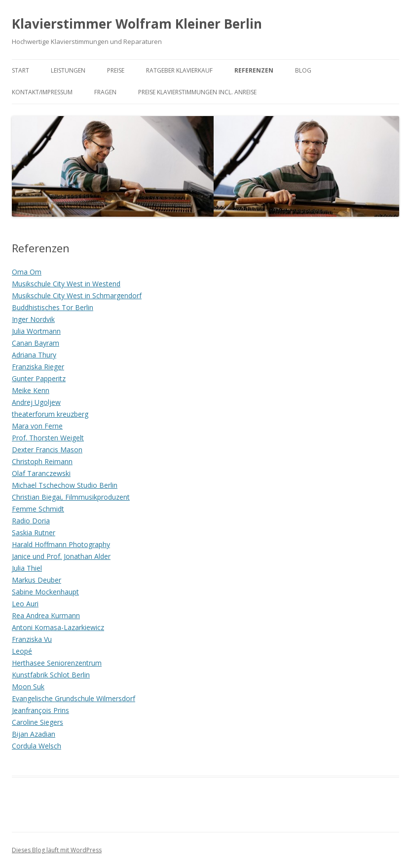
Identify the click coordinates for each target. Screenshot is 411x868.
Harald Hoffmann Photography (61, 544)
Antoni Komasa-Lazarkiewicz (58, 627)
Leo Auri (25, 604)
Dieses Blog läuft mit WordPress (57, 850)
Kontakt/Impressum (42, 92)
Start (20, 70)
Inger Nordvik (33, 319)
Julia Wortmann (36, 331)
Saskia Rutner (34, 533)
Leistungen (68, 70)
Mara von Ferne (37, 426)
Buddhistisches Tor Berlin (53, 307)
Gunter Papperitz (39, 378)
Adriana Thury (34, 355)
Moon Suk (28, 687)
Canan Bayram (36, 343)
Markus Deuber (37, 580)
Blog (303, 70)
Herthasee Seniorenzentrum (57, 663)
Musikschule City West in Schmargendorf (77, 296)
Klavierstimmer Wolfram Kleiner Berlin (137, 24)
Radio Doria (31, 521)
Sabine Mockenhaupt (45, 592)
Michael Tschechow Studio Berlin (65, 485)
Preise (116, 70)
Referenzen (254, 70)
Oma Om (27, 272)
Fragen (105, 92)
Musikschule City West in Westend (66, 284)
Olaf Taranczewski (41, 473)
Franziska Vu (32, 639)
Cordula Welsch (37, 746)
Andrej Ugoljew (36, 402)
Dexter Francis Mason (47, 450)
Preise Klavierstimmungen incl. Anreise (197, 92)
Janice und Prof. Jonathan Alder (61, 556)
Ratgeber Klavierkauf (179, 70)
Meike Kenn (31, 390)
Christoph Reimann (42, 461)
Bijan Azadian (34, 734)
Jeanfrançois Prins (40, 710)
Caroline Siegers (37, 722)
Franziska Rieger (38, 367)
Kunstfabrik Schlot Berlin (51, 675)
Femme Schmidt (38, 509)
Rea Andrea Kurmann (46, 615)
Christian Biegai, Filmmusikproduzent (71, 497)
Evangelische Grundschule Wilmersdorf (74, 698)
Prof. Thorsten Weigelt (48, 438)
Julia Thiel (27, 568)
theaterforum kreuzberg (50, 414)
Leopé (22, 651)
